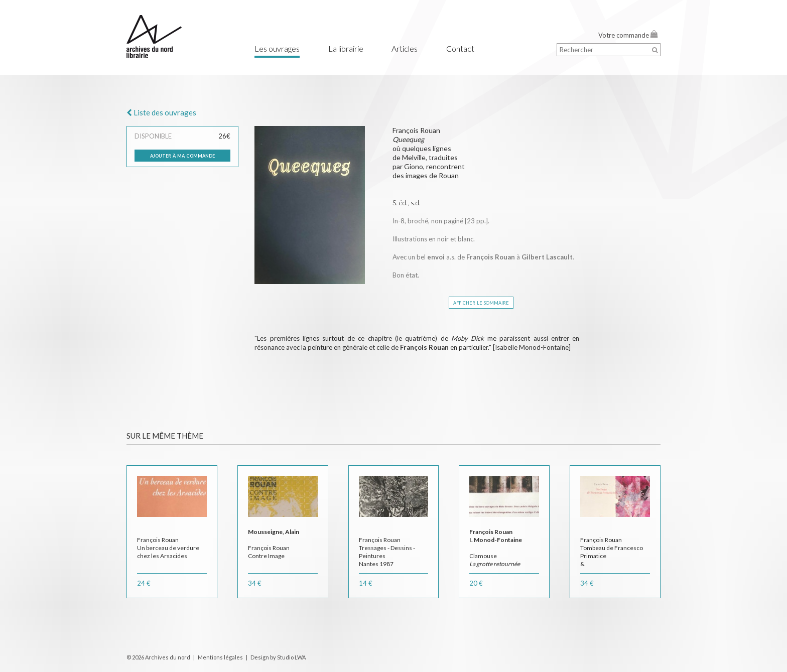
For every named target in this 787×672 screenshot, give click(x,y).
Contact (460, 48)
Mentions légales (220, 657)
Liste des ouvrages (161, 112)
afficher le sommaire (481, 302)
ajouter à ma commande (182, 155)
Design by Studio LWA (278, 657)
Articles (405, 48)
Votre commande (628, 35)
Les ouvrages (277, 48)
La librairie (346, 48)
